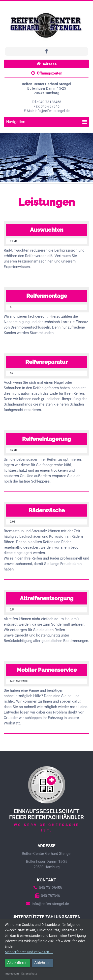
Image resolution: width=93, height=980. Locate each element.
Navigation (46, 122)
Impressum (12, 974)
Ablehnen (42, 963)
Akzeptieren (17, 963)
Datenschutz (29, 974)
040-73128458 (47, 888)
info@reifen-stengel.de (47, 904)
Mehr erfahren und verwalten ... (29, 952)
